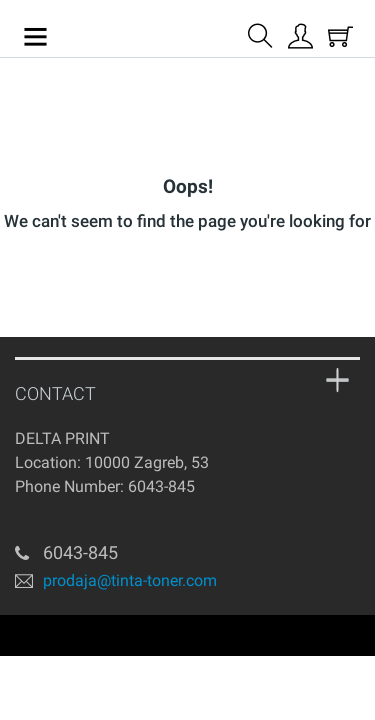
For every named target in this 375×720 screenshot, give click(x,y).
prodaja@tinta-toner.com (130, 579)
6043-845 (161, 486)
